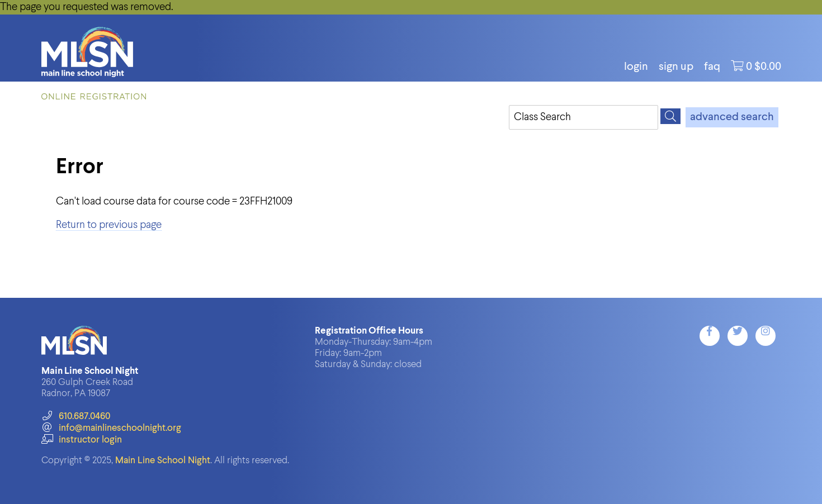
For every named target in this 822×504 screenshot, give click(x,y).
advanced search (732, 117)
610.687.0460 (76, 417)
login (636, 67)
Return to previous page (109, 225)
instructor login (82, 440)
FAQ (712, 67)
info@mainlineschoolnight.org (111, 428)
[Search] (670, 116)
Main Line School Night (163, 461)
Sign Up (676, 67)
